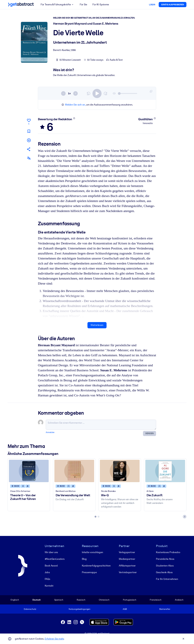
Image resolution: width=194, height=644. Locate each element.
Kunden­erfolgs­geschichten (96, 566)
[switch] (97, 93)
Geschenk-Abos (164, 572)
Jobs (47, 572)
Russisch (81, 600)
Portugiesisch (130, 600)
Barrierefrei (165, 609)
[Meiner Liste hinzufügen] (29, 140)
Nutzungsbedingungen (79, 609)
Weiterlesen (97, 325)
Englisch (15, 600)
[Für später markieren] (29, 131)
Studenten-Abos (165, 566)
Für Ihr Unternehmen (167, 579)
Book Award (51, 566)
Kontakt (49, 586)
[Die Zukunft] (165, 471)
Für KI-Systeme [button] (101, 4)
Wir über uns (51, 552)
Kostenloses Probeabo (168, 552)
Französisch (156, 600)
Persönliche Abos (165, 559)
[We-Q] (120, 471)
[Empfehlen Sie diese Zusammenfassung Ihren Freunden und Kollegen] (29, 149)
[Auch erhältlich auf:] (29, 158)
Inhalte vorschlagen (92, 552)
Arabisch (179, 600)
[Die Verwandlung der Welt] (74, 471)
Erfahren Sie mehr (54, 639)
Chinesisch (104, 600)
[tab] (95, 516)
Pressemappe (89, 572)
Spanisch (59, 600)
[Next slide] (185, 516)
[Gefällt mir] (29, 121)
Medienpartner (127, 559)
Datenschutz (30, 609)
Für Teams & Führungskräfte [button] (57, 5)
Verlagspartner (127, 552)
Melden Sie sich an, (75, 105)
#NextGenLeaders (55, 559)
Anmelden (50, 432)
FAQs (47, 579)
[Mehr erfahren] (74, 118)
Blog (84, 559)
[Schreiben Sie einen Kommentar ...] (101, 425)
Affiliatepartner (127, 566)
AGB (125, 609)
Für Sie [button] (83, 4)
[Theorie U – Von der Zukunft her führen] (29, 471)
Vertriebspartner (128, 572)
